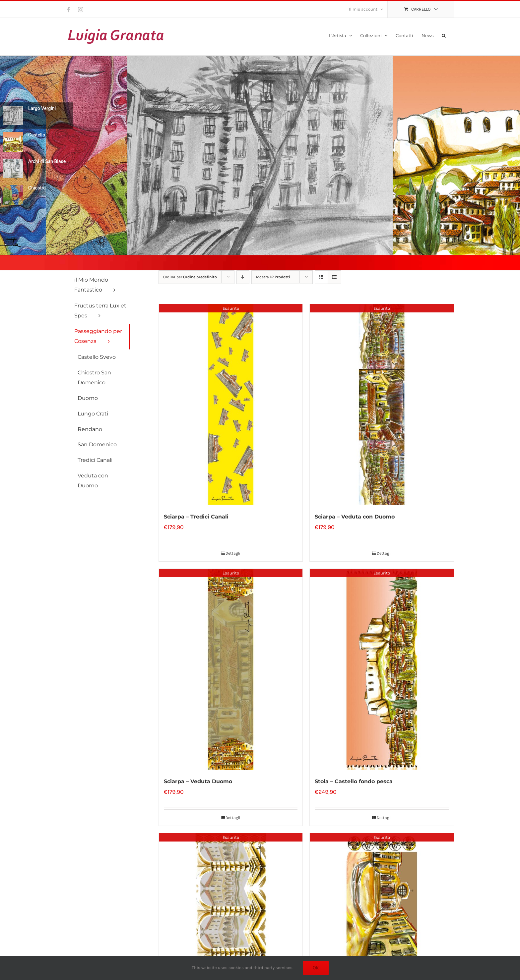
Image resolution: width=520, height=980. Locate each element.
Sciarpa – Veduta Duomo (198, 781)
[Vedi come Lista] (334, 277)
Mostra (273, 277)
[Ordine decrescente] (243, 277)
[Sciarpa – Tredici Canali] (231, 405)
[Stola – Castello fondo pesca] (382, 669)
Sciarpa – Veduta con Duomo (355, 517)
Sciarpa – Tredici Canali (196, 517)
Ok (316, 968)
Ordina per (190, 277)
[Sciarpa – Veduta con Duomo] (382, 405)
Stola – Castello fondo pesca (354, 781)
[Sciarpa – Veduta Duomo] (231, 669)
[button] (444, 35)
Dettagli (233, 553)
